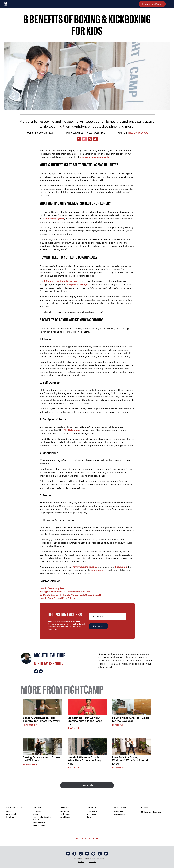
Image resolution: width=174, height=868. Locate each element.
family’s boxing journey (85, 567)
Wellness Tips (65, 811)
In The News (91, 814)
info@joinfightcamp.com (152, 812)
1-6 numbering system (53, 218)
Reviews (8, 811)
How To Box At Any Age (52, 588)
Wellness (64, 807)
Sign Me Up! (98, 626)
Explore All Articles (87, 839)
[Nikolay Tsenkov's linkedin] (41, 671)
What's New (118, 811)
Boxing (35, 814)
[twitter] (68, 854)
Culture (90, 817)
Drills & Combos (38, 820)
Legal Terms (81, 862)
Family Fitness (65, 814)
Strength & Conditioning (42, 817)
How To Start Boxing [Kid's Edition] (58, 598)
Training (37, 807)
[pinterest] (93, 854)
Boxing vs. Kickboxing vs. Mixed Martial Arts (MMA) (66, 592)
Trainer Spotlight (39, 825)
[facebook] (74, 854)
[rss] (106, 854)
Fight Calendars (93, 811)
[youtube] (87, 854)
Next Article (87, 785)
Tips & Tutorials (11, 814)
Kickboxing (37, 811)
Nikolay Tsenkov (138, 133)
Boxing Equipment (14, 807)
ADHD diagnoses (72, 430)
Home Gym (10, 817)
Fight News (92, 807)
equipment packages (78, 284)
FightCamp (121, 567)
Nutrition (63, 820)
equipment (97, 570)
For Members (120, 807)
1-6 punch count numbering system (62, 281)
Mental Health (65, 817)
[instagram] (81, 854)
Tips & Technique (39, 823)
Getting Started (120, 814)
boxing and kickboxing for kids (95, 157)
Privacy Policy (92, 862)
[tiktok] (100, 854)
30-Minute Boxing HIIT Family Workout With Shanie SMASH (70, 595)
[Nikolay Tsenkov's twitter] (36, 671)
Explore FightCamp (152, 4)
